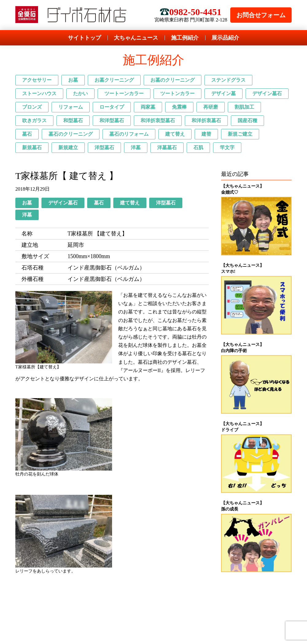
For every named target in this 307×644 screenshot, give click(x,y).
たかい (80, 93)
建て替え (175, 134)
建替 (206, 134)
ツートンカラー (177, 93)
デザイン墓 (223, 93)
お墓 (73, 80)
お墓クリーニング (114, 80)
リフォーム (71, 107)
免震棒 (179, 107)
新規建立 (68, 147)
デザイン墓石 (267, 93)
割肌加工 (244, 107)
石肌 (198, 147)
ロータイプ (112, 107)
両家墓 (148, 107)
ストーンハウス (39, 93)
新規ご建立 (240, 134)
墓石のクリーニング (71, 134)
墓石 (27, 134)
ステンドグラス (228, 80)
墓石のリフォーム (129, 134)
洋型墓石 (104, 147)
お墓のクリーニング (173, 80)
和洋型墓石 (112, 120)
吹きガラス (34, 120)
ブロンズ (32, 107)
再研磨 (211, 107)
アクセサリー (37, 80)
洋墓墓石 (167, 147)
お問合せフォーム (261, 15)
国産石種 (247, 120)
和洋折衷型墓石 (158, 120)
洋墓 (136, 147)
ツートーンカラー (124, 93)
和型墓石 (73, 120)
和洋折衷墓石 (206, 120)
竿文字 (227, 147)
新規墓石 (32, 147)
